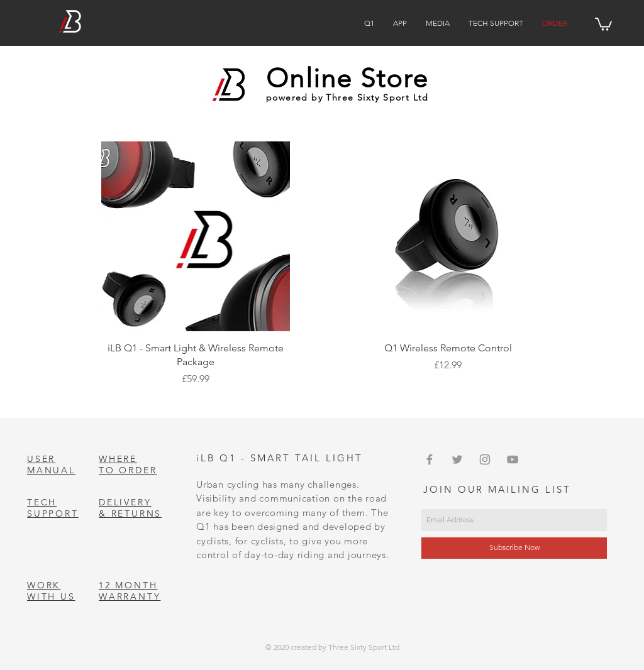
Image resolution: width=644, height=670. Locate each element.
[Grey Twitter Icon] (457, 459)
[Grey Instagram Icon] (485, 459)
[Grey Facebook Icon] (430, 459)
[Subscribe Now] (514, 548)
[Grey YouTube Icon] (513, 459)
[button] (603, 24)
